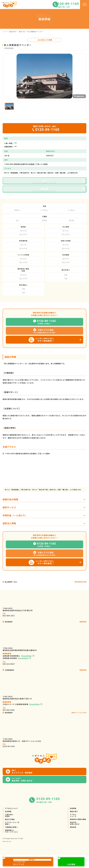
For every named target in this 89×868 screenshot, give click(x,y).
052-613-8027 (9, 676)
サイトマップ (7, 854)
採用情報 (73, 821)
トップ (5, 32)
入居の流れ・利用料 (10, 828)
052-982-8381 (9, 722)
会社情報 (8, 824)
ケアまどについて (11, 821)
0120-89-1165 (9, 758)
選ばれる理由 (10, 832)
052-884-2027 (9, 627)
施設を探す (13, 32)
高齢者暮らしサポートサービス (11, 844)
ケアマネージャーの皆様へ (12, 836)
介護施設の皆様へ (11, 840)
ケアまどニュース (73, 828)
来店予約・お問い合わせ (75, 836)
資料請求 (73, 840)
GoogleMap (27, 668)
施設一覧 (22, 32)
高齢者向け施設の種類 (78, 832)
